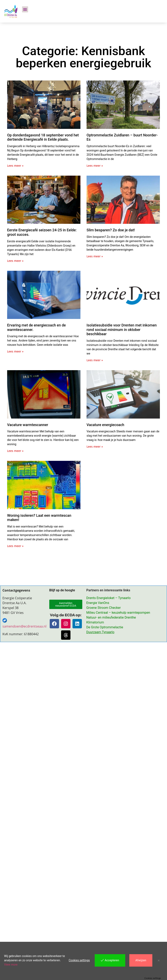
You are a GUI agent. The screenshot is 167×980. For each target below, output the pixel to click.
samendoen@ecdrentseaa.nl (25, 626)
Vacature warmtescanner (28, 425)
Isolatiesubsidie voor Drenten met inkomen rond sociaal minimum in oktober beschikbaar (122, 330)
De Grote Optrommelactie (105, 627)
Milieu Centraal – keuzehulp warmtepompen (118, 613)
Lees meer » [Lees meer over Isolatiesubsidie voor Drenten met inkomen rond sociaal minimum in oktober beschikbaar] (95, 360)
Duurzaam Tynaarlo (100, 632)
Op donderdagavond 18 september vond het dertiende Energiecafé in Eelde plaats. (43, 137)
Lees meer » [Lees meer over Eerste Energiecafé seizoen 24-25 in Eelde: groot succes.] (15, 261)
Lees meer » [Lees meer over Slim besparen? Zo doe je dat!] (95, 256)
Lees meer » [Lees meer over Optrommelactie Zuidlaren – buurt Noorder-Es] (95, 166)
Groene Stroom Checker (104, 608)
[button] (25, 9)
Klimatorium (95, 622)
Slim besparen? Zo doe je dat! (111, 230)
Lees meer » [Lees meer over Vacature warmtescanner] (15, 451)
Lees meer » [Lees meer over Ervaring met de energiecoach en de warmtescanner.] (15, 351)
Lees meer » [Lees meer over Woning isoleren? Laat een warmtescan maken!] (15, 546)
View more (11, 965)
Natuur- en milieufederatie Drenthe (111, 617)
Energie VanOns (98, 603)
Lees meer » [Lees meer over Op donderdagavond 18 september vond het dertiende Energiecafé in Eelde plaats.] (15, 166)
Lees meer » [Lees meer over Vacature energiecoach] (95, 446)
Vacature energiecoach (105, 425)
